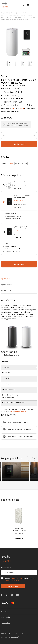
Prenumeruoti (13, 586)
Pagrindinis (5, 13)
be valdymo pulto (20, 182)
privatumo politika (17, 578)
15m (22, 108)
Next (36, 42)
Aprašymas (18, 201)
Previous (2, 42)
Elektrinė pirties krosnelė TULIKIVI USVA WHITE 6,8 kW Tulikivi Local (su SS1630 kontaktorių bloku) (18, 18)
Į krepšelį (21, 144)
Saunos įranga (16, 13)
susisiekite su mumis (19, 411)
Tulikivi (4, 76)
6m (13, 108)
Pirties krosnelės (29, 13)
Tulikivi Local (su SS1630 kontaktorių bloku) (22, 197)
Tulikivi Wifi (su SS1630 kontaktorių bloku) (21, 227)
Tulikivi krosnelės (26, 15)
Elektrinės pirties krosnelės (10, 15)
